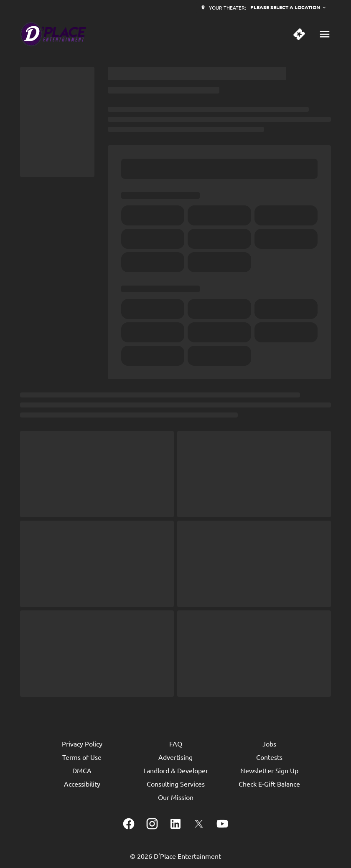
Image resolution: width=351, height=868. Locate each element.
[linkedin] (175, 824)
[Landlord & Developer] (176, 770)
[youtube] (222, 824)
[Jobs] (269, 744)
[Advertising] (175, 757)
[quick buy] (299, 34)
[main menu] (325, 34)
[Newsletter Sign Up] (269, 770)
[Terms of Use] (82, 757)
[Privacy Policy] (82, 744)
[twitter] (199, 824)
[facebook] (129, 824)
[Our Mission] (176, 797)
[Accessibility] (82, 784)
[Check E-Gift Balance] (269, 784)
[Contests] (269, 757)
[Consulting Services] (176, 784)
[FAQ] (176, 744)
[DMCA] (82, 770)
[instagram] (152, 824)
